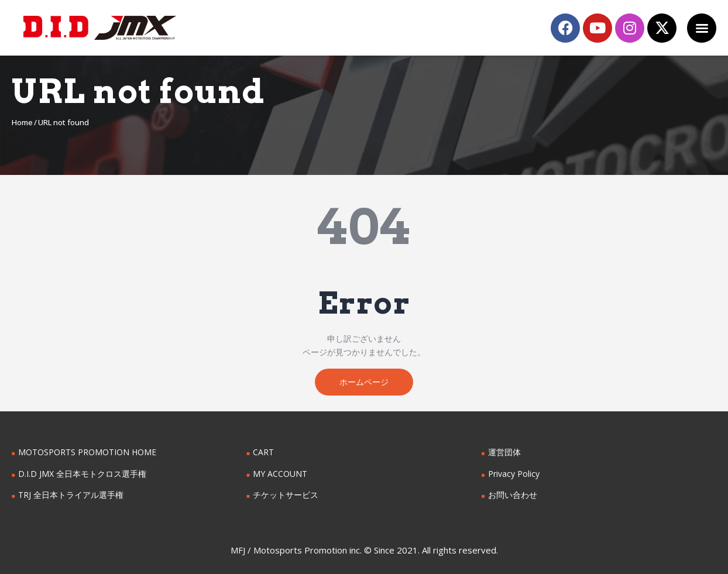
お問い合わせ (513, 495)
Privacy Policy (514, 474)
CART (263, 452)
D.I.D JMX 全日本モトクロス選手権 (82, 474)
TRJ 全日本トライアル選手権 (71, 495)
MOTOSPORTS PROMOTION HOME (87, 452)
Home (22, 122)
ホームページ (364, 382)
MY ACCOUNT (280, 474)
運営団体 (504, 452)
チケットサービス (286, 495)
